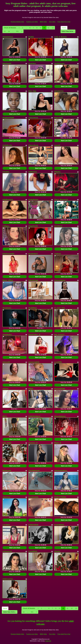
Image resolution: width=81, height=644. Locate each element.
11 (49, 28)
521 (17, 31)
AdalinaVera (33, 172)
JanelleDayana (59, 63)
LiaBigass (6, 226)
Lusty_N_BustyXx (60, 37)
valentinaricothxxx (61, 471)
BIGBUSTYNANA (60, 497)
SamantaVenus (8, 37)
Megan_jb (58, 443)
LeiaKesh (57, 254)
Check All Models (10, 28)
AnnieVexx (32, 63)
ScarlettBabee (59, 525)
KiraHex (31, 37)
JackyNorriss (59, 91)
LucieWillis (58, 362)
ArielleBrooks (7, 145)
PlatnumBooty (33, 145)
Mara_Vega (32, 91)
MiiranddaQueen (60, 416)
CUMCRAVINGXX (34, 416)
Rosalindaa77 (33, 254)
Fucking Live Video (32, 22)
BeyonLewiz (7, 471)
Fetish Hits (48, 641)
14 (9, 31)
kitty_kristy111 (59, 334)
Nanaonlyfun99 (59, 389)
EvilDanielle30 (33, 525)
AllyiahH (57, 551)
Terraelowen (7, 308)
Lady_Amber (7, 443)
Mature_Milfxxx (8, 280)
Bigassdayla (59, 118)
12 (53, 28)
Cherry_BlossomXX (61, 199)
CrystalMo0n (33, 551)
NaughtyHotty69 (8, 118)
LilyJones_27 (33, 443)
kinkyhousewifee (8, 254)
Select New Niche (68, 31)
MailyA (31, 389)
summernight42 (34, 362)
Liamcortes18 (33, 118)
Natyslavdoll (7, 63)
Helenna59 (6, 362)
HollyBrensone (8, 199)
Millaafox (57, 172)
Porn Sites (52, 22)
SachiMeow (58, 226)
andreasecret (7, 551)
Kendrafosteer (33, 199)
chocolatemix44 (34, 471)
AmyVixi (5, 389)
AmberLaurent (8, 579)
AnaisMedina (7, 334)
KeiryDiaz (6, 172)
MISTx (5, 416)
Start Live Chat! (15, 60)
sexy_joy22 (6, 91)
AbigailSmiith (33, 226)
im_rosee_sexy (59, 308)
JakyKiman (6, 497)
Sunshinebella (33, 497)
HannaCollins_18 (34, 334)
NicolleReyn (33, 308)
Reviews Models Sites (17, 22)
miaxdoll (57, 145)
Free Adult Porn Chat (64, 22)
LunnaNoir (6, 525)
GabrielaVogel (33, 280)
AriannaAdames (60, 280)
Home (64, 28)
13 (5, 31)
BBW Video (43, 22)
